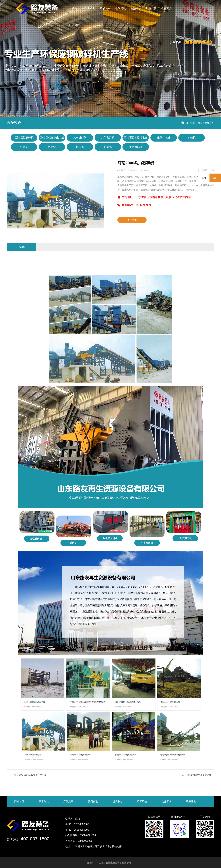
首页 (200, 123)
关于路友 (44, 801)
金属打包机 (164, 138)
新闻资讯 (93, 801)
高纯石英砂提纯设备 (136, 138)
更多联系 (132, 220)
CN (215, 178)
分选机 (24, 147)
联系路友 (191, 801)
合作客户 (209, 123)
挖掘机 (108, 147)
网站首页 (19, 801)
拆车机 (80, 147)
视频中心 (117, 801)
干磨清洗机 (136, 147)
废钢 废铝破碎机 (24, 138)
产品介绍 (22, 247)
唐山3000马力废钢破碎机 (199, 775)
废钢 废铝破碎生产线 (52, 138)
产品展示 (68, 801)
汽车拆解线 (80, 138)
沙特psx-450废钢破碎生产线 (33, 775)
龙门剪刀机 (108, 138)
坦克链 (52, 147)
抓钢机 (192, 138)
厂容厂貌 (142, 801)
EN (204, 178)
